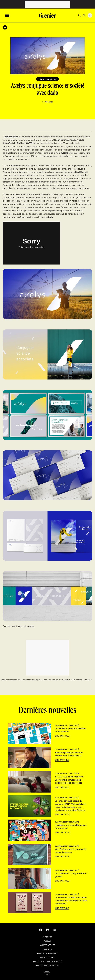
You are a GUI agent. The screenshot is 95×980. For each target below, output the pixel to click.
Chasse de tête (47, 945)
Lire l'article (62, 736)
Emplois (47, 941)
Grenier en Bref (48, 957)
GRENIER (47, 972)
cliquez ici (29, 626)
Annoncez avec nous (48, 953)
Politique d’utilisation (48, 966)
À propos (48, 937)
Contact (47, 949)
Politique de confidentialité (47, 961)
